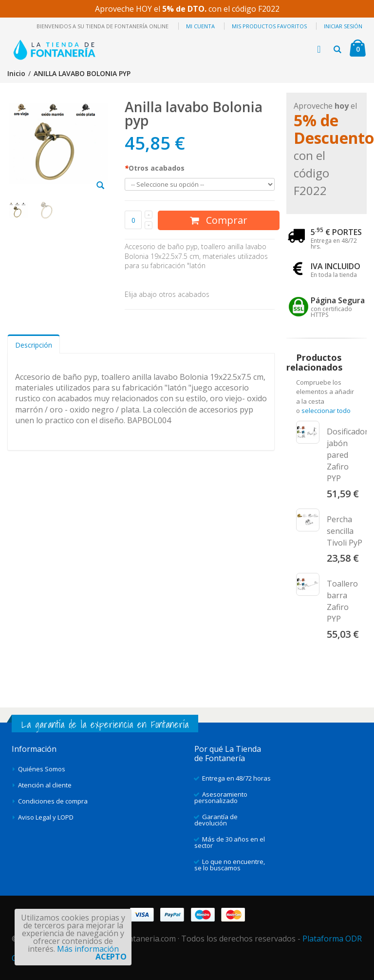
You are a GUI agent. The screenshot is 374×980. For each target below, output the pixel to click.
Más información (88, 949)
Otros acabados (155, 168)
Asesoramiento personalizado (221, 797)
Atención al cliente (45, 785)
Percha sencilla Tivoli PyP (345, 531)
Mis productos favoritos (269, 26)
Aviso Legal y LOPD (46, 817)
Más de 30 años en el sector (230, 842)
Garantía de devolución (216, 820)
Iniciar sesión (343, 26)
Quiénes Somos (42, 769)
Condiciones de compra (53, 801)
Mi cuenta (200, 26)
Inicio (16, 73)
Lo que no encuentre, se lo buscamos (230, 865)
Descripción (34, 345)
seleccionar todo (326, 411)
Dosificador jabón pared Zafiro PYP (347, 455)
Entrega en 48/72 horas (236, 778)
